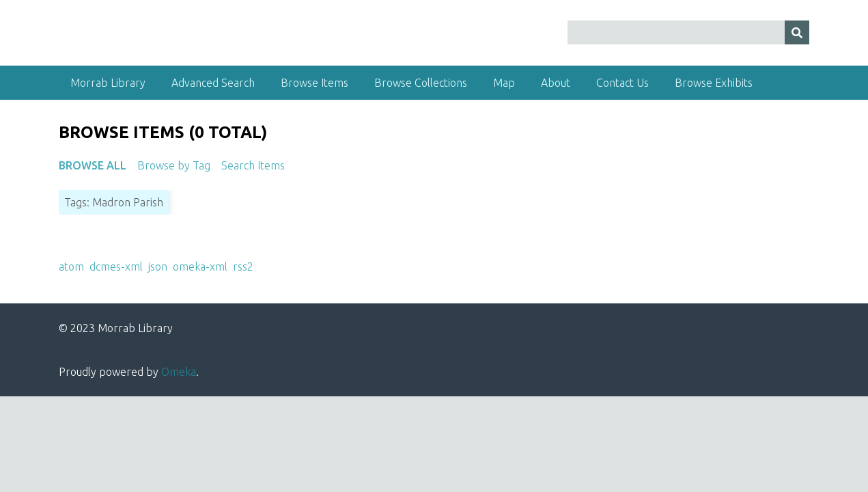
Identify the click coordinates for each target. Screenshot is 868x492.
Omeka (179, 372)
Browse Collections (421, 83)
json (158, 266)
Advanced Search (213, 83)
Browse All (93, 165)
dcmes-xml (116, 266)
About (556, 83)
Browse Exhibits (714, 83)
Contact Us (622, 83)
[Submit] (797, 32)
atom (71, 266)
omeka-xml (200, 266)
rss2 (243, 266)
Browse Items (314, 83)
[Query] (688, 32)
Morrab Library (108, 83)
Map (504, 83)
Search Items (253, 165)
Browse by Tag (174, 165)
